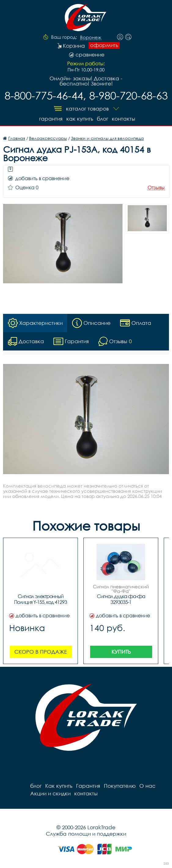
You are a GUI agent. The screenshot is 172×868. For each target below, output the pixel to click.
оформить (104, 45)
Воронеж (91, 38)
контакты (123, 119)
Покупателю (120, 786)
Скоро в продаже (41, 652)
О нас (147, 786)
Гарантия (51, 119)
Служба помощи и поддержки (86, 834)
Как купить (80, 119)
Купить (121, 652)
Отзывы (156, 188)
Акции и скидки (50, 793)
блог (102, 119)
